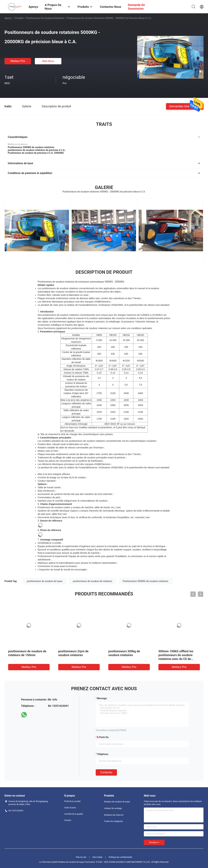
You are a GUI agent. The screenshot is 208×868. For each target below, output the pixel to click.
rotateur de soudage (113, 808)
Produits (19, 18)
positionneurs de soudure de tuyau (45, 581)
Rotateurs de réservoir (114, 815)
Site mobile (98, 857)
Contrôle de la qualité (74, 814)
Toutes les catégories (113, 821)
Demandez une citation (185, 106)
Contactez (106, 772)
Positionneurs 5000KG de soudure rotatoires (146, 581)
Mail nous (48, 61)
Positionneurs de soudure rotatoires (45, 18)
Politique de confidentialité (120, 857)
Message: (102, 698)
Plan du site (81, 857)
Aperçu (8, 18)
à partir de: (103, 737)
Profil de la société (72, 801)
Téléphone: (103, 754)
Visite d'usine (70, 808)
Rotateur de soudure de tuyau (117, 802)
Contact (68, 820)
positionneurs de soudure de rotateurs (92, 581)
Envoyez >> (154, 842)
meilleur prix (18, 61)
